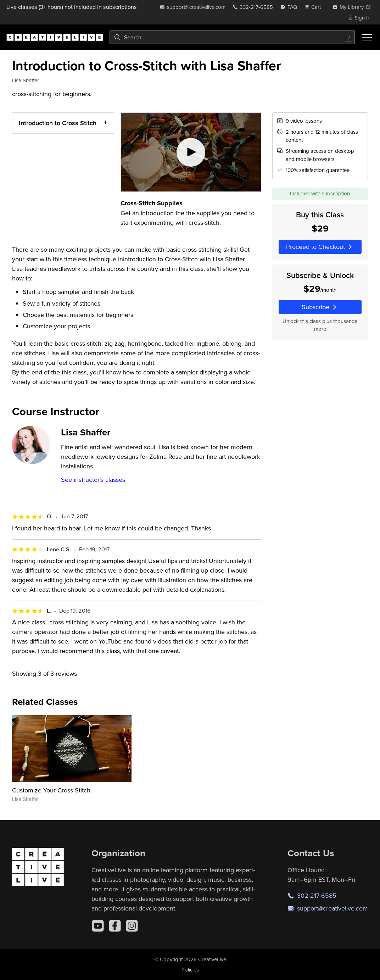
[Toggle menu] (367, 37)
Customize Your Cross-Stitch (51, 790)
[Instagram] (132, 926)
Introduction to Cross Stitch (58, 123)
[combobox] (232, 37)
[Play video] (191, 152)
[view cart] (315, 7)
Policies (190, 970)
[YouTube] (98, 926)
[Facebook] (115, 926)
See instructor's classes (93, 480)
